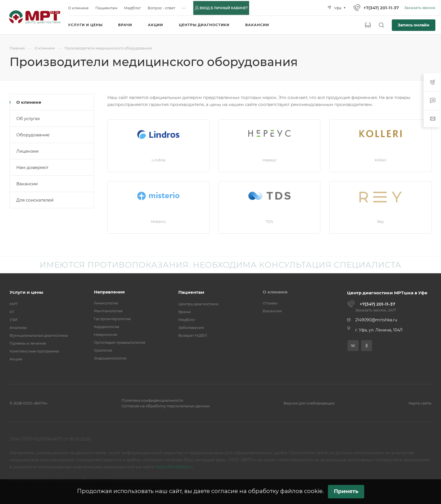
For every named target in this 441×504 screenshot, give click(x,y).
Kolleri (381, 160)
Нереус (269, 160)
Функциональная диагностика (39, 335)
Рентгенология (108, 311)
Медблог (187, 320)
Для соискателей (35, 200)
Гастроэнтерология (112, 319)
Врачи (184, 312)
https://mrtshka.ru (174, 467)
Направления (109, 292)
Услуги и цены (26, 292)
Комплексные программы (34, 351)
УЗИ (13, 320)
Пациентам (191, 292)
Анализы (18, 327)
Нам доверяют (32, 167)
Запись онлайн (414, 25)
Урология (103, 350)
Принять (346, 491)
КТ (12, 312)
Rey (381, 222)
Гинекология (106, 303)
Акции (16, 359)
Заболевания (191, 327)
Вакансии (27, 184)
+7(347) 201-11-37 (381, 8)
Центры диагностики (198, 304)
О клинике (29, 102)
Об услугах (28, 118)
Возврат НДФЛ (193, 335)
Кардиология (107, 327)
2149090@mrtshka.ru (376, 320)
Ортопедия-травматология (120, 342)
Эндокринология (110, 358)
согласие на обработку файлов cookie (267, 491)
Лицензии (27, 151)
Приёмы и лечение (28, 343)
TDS (269, 222)
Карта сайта (420, 403)
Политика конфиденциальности (152, 400)
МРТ (14, 304)
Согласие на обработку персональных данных (166, 406)
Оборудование (33, 135)
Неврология (106, 335)
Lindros (158, 160)
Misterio (158, 222)
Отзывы (270, 303)
